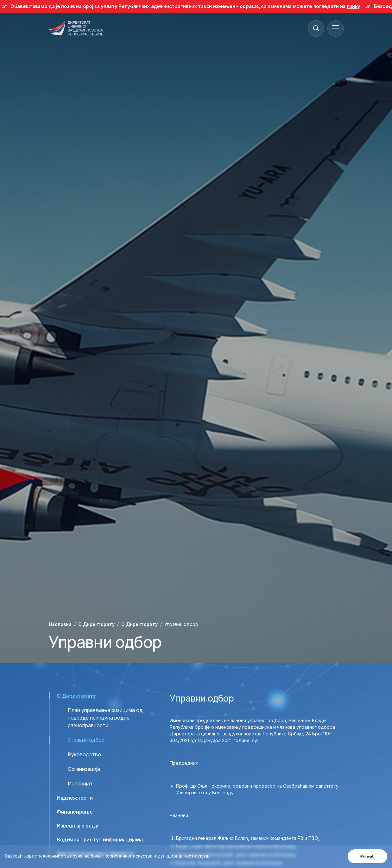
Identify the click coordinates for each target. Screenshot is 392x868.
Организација (84, 769)
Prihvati (367, 856)
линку (354, 6)
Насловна (60, 624)
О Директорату (139, 624)
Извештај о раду (77, 826)
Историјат (80, 784)
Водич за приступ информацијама (100, 840)
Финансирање (75, 812)
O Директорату (96, 624)
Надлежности (75, 798)
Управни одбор (86, 740)
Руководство (84, 754)
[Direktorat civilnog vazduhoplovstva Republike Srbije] (76, 28)
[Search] (316, 28)
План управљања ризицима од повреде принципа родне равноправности (105, 718)
